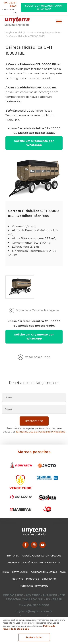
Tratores (13, 556)
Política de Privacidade (34, 586)
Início (6, 572)
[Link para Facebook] (25, 545)
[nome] (34, 397)
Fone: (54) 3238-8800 (34, 605)
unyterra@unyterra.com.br (34, 611)
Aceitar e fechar (34, 637)
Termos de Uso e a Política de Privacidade (41, 432)
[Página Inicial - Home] (17, 20)
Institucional (20, 572)
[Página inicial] (14, 32)
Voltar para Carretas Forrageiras (34, 311)
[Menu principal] (59, 22)
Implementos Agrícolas (23, 562)
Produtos (33, 579)
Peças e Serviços (50, 562)
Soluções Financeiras (44, 572)
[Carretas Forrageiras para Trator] (44, 32)
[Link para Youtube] (43, 545)
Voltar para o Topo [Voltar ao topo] (34, 357)
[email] (34, 409)
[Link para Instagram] (34, 545)
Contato (18, 579)
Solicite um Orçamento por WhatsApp (44, 7)
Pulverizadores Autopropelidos (42, 556)
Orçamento (49, 579)
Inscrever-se (34, 421)
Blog (63, 572)
